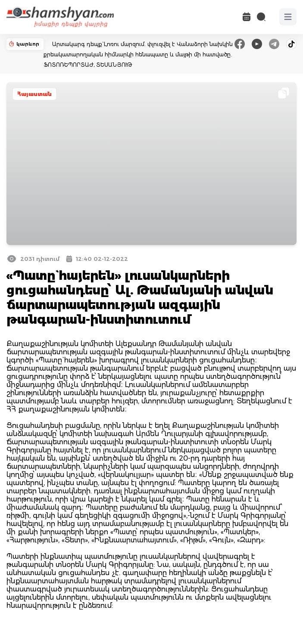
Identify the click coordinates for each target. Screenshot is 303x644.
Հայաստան (34, 94)
